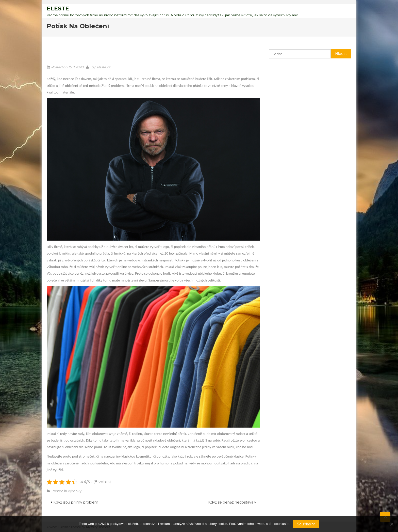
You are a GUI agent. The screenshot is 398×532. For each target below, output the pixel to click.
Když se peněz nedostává (231, 502)
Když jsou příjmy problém (76, 502)
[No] (392, 524)
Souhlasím (306, 524)
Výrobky (75, 491)
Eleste (58, 9)
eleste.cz (103, 67)
